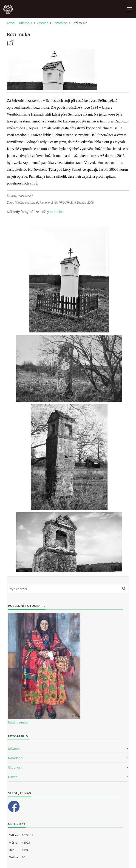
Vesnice (42, 23)
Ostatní (13, 777)
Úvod (11, 23)
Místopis (26, 23)
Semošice (60, 23)
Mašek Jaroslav (18, 722)
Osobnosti (15, 767)
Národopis (15, 758)
